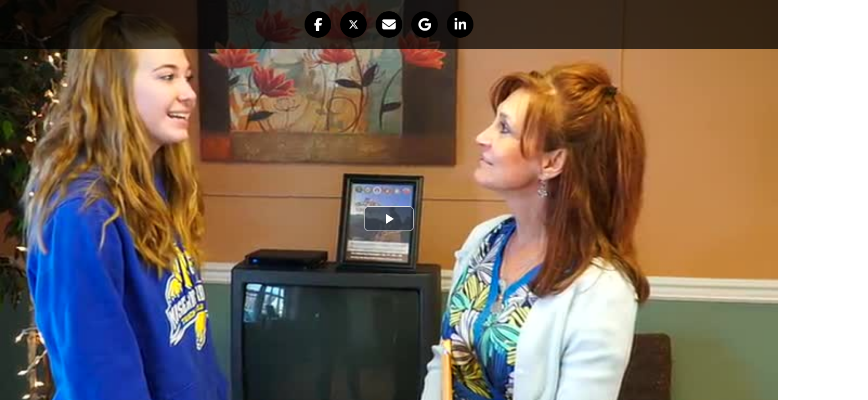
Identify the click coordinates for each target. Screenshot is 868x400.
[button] (318, 24)
